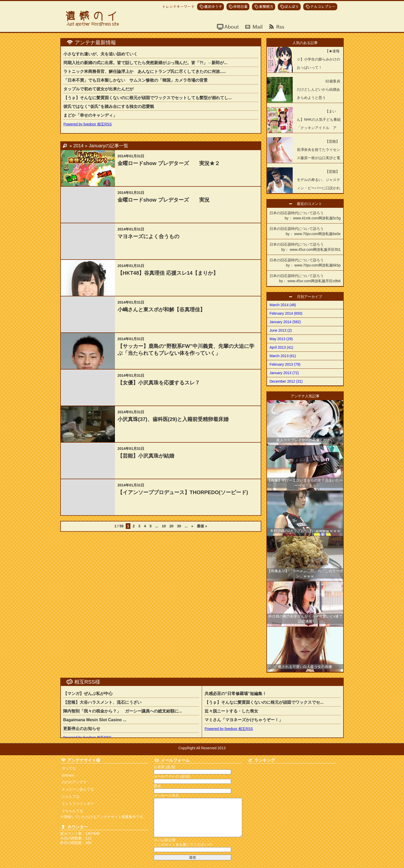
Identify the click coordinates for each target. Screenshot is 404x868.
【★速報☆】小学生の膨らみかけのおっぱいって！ (318, 59)
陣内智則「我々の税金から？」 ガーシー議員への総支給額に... (123, 711)
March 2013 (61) (283, 356)
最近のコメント (311, 204)
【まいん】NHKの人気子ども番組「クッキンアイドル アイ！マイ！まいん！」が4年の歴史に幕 (304, 128)
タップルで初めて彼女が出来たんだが (98, 89)
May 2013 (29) (281, 339)
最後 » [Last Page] (202, 526)
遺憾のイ (93, 16)
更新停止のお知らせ (82, 729)
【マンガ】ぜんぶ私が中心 (88, 694)
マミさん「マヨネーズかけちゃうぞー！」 (244, 720)
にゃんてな (71, 796)
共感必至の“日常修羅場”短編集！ (235, 694)
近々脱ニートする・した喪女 (233, 711)
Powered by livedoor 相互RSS (88, 124)
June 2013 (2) (281, 330)
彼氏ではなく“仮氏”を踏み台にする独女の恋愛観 (109, 106)
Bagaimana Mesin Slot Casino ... (95, 720)
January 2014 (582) (285, 322)
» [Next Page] (192, 526)
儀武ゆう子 (213, 7)
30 (179, 526)
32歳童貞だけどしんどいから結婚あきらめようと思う (318, 89)
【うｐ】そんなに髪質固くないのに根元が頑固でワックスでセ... (264, 702)
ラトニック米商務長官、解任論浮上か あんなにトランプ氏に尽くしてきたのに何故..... (145, 71)
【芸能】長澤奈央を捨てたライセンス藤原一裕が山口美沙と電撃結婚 (318, 154)
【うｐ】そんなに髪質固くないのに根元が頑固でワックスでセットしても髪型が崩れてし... (148, 98)
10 (164, 526)
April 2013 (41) (281, 347)
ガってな (69, 768)
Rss (280, 27)
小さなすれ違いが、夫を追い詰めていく (100, 54)
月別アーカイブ (311, 297)
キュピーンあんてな (78, 789)
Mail (257, 27)
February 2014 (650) (286, 313)
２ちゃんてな (72, 811)
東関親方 (266, 7)
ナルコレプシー (323, 7)
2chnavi (68, 775)
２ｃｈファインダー (78, 804)
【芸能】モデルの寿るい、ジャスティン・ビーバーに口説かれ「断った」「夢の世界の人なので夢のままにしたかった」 (304, 188)
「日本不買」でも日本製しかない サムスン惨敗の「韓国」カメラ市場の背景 (136, 80)
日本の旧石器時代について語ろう (305, 216)
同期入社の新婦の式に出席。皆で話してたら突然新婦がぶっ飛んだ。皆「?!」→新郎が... (145, 63)
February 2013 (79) (285, 364)
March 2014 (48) (283, 305)
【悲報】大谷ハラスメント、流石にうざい (102, 702)
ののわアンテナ (74, 782)
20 (171, 526)
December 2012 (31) (286, 381)
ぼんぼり (292, 7)
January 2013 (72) (284, 373)
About (231, 27)
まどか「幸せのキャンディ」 (90, 115)
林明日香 (240, 7)
